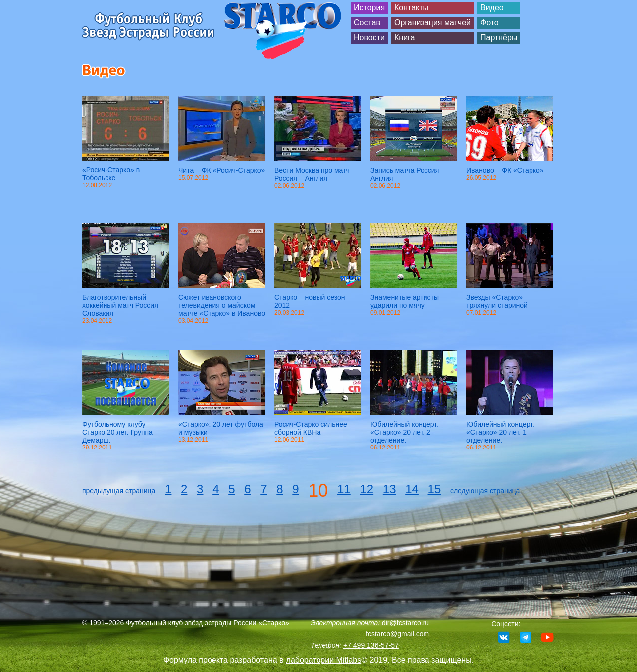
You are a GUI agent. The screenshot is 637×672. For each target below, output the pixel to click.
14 (412, 489)
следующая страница (485, 491)
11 (344, 489)
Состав (367, 23)
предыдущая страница (119, 491)
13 (389, 489)
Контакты (411, 8)
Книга (404, 38)
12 (367, 489)
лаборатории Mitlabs (324, 660)
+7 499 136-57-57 (371, 645)
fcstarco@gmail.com (397, 634)
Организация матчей (432, 23)
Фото (489, 23)
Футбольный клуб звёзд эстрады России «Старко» (208, 623)
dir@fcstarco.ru (405, 623)
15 (435, 489)
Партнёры (499, 38)
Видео (492, 8)
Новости (369, 38)
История (369, 8)
